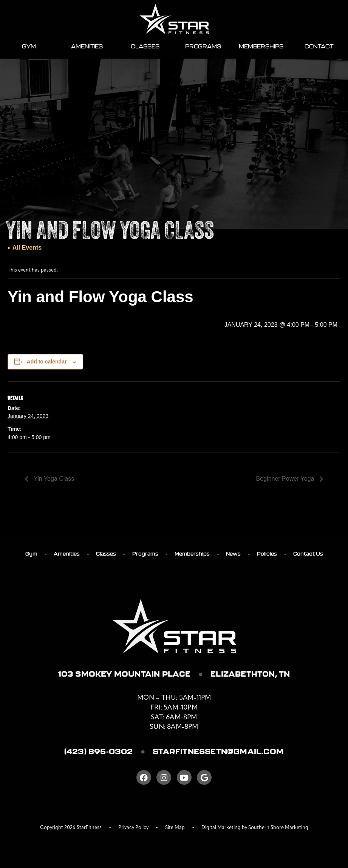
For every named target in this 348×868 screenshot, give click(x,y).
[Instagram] (164, 777)
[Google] (204, 777)
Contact (319, 46)
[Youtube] (184, 777)
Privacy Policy (133, 828)
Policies (267, 554)
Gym (29, 46)
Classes (145, 46)
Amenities (87, 46)
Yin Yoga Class (53, 479)
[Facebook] (144, 777)
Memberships (261, 46)
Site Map (175, 828)
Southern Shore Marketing (278, 828)
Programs (203, 46)
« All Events (25, 248)
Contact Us (308, 554)
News (233, 554)
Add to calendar (47, 362)
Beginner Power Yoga (286, 479)
